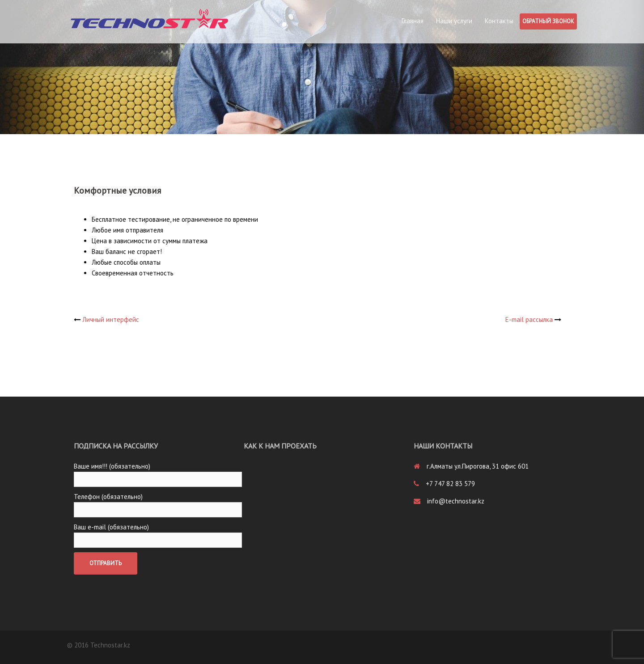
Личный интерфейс (111, 319)
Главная (413, 21)
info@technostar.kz (456, 501)
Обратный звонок (548, 21)
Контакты (499, 21)
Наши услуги (454, 21)
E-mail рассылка (529, 319)
